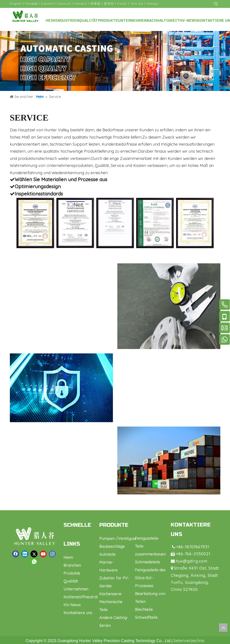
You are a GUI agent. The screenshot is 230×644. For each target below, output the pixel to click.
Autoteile (107, 554)
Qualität (71, 581)
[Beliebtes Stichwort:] (216, 4)
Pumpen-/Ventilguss (118, 538)
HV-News (72, 605)
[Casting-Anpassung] (115, 61)
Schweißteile (146, 617)
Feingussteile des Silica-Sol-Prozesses (150, 578)
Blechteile (144, 609)
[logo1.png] (35, 536)
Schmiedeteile (148, 562)
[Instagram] (52, 554)
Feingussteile (147, 538)
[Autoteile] (169, 460)
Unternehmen (76, 589)
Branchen (72, 565)
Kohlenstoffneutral (81, 597)
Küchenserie (110, 594)
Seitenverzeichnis (189, 641)
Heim (68, 557)
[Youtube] (43, 554)
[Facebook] (16, 554)
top (223, 628)
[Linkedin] (25, 554)
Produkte (72, 573)
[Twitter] (34, 554)
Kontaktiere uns (78, 613)
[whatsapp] (34, 562)
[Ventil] (169, 306)
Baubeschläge (112, 546)
